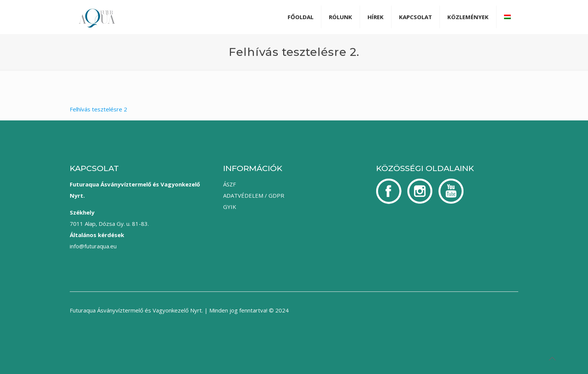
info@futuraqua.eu (93, 246)
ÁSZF (229, 184)
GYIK (230, 207)
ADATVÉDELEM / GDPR (254, 195)
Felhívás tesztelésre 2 (98, 109)
